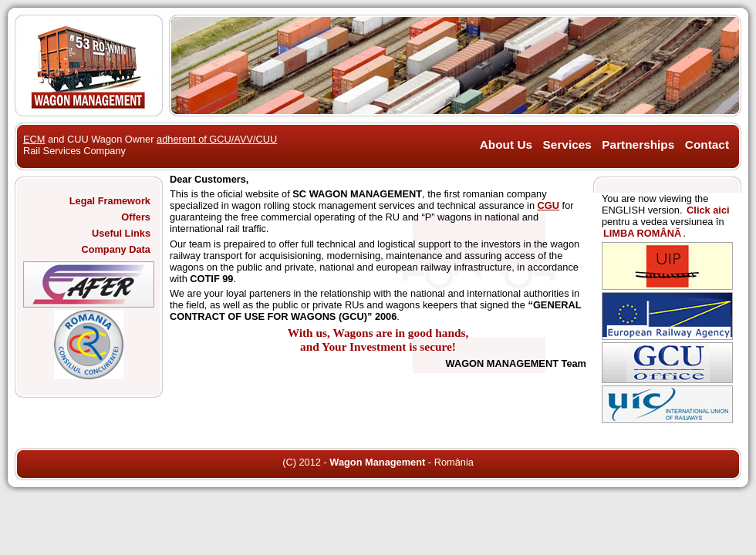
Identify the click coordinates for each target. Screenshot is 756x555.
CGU (548, 205)
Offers (136, 217)
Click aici (708, 210)
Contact (707, 145)
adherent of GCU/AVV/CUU (217, 139)
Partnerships (638, 145)
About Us (506, 145)
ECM (34, 139)
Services (567, 145)
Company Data (116, 249)
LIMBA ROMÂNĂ (642, 233)
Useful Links (121, 233)
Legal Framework (110, 201)
